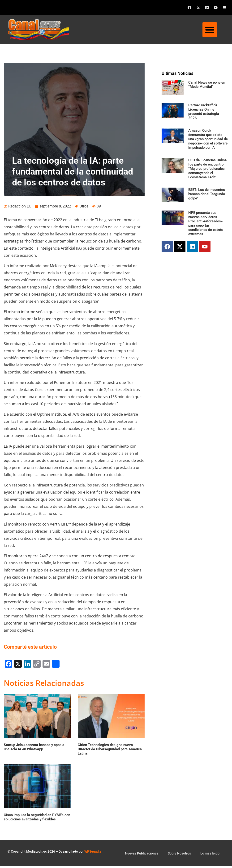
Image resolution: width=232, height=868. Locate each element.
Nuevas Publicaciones (142, 855)
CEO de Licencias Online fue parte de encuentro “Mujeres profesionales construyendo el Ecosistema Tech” (207, 169)
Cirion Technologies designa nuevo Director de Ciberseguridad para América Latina (110, 751)
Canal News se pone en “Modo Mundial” (207, 85)
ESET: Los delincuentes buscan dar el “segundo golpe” (207, 194)
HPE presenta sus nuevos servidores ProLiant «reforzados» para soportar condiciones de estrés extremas (206, 223)
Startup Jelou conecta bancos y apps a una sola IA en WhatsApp (34, 749)
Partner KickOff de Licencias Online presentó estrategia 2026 (204, 112)
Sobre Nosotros (179, 855)
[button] (210, 30)
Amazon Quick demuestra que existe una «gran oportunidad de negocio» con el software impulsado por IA (208, 139)
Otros (84, 208)
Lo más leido (210, 855)
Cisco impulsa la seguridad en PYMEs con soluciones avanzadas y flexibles (37, 819)
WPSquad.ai (93, 853)
